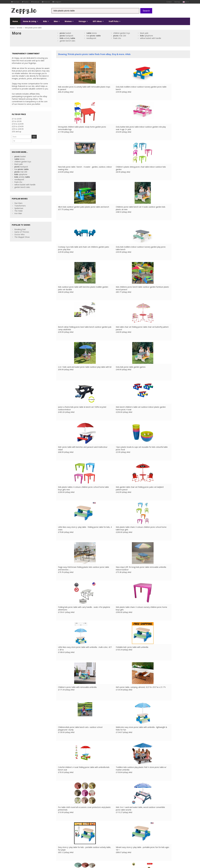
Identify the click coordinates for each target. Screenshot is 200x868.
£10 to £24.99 (18, 124)
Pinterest (46, 2)
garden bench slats (67, 41)
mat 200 (120, 36)
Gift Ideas (98, 21)
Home (15, 21)
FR (49, 852)
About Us (60, 831)
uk (186, 2)
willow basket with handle (151, 38)
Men (57, 21)
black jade (144, 33)
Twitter (25, 2)
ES (56, 852)
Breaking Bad (20, 225)
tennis (92, 33)
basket (65, 33)
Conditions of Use (16, 852)
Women (69, 21)
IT (59, 852)
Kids (46, 21)
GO (41, 137)
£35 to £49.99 (18, 129)
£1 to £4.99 (17, 119)
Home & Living (30, 21)
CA (66, 852)
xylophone (146, 36)
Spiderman (19, 204)
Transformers (20, 201)
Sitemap (177, 2)
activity (67, 38)
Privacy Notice (29, 852)
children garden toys (122, 33)
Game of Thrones (22, 227)
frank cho (117, 38)
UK (45, 852)
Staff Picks (114, 21)
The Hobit (18, 206)
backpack (66, 36)
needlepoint (91, 38)
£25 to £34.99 (18, 126)
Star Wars (18, 199)
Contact (169, 2)
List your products (64, 839)
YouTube (15, 2)
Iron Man (18, 209)
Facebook (35, 2)
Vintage (83, 21)
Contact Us (61, 834)
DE (52, 852)
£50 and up (17, 132)
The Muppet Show (22, 233)
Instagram (57, 2)
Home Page (61, 836)
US (62, 852)
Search (146, 11)
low (94, 36)
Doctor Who (20, 230)
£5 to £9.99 (17, 121)
